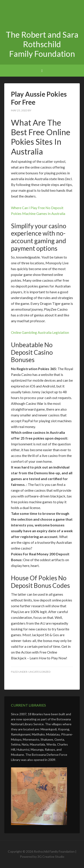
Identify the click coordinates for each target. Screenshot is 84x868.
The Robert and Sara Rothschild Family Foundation (42, 16)
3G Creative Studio (51, 857)
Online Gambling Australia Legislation (40, 332)
